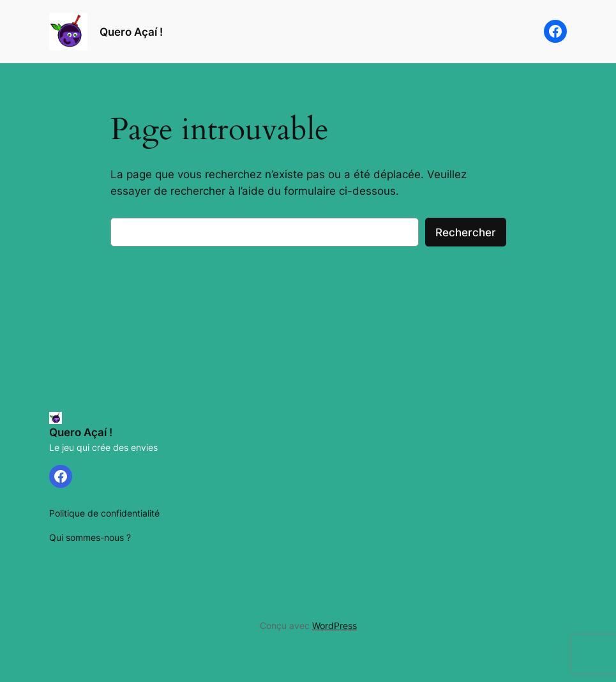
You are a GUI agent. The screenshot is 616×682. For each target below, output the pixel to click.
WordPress (334, 625)
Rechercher (466, 232)
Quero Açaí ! (131, 32)
